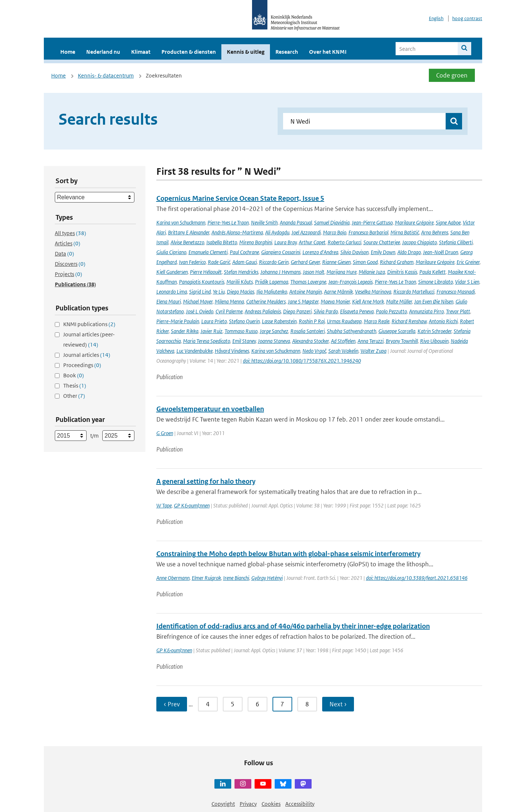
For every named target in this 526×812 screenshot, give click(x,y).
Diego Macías (241, 292)
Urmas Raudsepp (344, 321)
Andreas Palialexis (263, 311)
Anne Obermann (173, 578)
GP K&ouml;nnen (192, 505)
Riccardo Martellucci (414, 292)
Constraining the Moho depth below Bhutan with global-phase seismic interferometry (288, 554)
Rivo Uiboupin (434, 341)
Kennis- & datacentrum (106, 75)
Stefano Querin (244, 321)
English (436, 18)
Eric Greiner (468, 262)
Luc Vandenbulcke (195, 351)
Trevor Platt (458, 311)
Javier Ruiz (211, 331)
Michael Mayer (198, 301)
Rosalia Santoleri (308, 331)
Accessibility (300, 804)
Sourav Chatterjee (382, 242)
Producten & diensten (189, 52)
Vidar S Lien (467, 282)
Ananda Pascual (296, 222)
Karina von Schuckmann (181, 222)
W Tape (164, 505)
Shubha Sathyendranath (352, 331)
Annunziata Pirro (426, 311)
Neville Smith (264, 222)
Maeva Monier (335, 301)
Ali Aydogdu (277, 232)
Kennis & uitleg (246, 52)
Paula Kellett (432, 272)
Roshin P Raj (312, 321)
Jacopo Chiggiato (420, 242)
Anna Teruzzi (371, 341)
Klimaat (141, 52)
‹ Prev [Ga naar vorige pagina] (172, 704)
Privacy (248, 804)
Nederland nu (103, 52)
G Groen (165, 433)
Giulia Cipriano (171, 252)
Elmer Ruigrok (206, 578)
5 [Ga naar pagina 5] (233, 704)
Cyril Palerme (229, 311)
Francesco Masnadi (456, 292)
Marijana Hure (342, 272)
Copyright (223, 804)
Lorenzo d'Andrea (320, 252)
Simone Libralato (436, 282)
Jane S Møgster (303, 301)
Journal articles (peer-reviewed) (89, 339)
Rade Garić (219, 262)
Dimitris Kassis (402, 272)
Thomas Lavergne (308, 282)
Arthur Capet (312, 242)
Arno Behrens (435, 232)
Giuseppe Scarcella (397, 331)
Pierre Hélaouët (206, 272)
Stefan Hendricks (241, 272)
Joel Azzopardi (306, 232)
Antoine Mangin (306, 292)
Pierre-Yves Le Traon (228, 222)
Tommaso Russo (241, 331)
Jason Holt (314, 272)
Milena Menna (229, 301)
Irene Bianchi (236, 578)
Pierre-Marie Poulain (178, 321)
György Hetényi (267, 578)
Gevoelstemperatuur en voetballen (210, 409)
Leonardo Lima (172, 292)
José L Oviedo (200, 311)
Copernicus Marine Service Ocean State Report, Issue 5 (240, 198)
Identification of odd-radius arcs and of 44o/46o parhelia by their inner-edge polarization (293, 626)
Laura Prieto (214, 321)
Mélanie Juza (372, 272)
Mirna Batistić (405, 232)
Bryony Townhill (402, 341)
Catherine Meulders (266, 301)
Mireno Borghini (256, 242)
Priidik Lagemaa (272, 282)
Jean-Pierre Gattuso (372, 222)
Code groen (452, 75)
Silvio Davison (355, 252)
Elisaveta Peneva (357, 311)
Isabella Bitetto (222, 242)
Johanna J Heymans (281, 272)
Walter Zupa (373, 351)
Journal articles (87, 355)
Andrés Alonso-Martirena (237, 232)
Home (68, 52)
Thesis (75, 386)
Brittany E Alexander (189, 232)
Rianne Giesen (336, 262)
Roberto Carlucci (344, 242)
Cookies (271, 804)
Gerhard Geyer (305, 262)
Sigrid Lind (200, 292)
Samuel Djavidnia (332, 222)
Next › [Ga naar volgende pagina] (338, 704)
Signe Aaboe (448, 222)
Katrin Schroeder (434, 331)
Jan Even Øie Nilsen (434, 301)
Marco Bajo (335, 232)
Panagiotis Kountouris (202, 282)
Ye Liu (219, 292)
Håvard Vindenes (232, 351)
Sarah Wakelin (343, 351)
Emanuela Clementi (208, 252)
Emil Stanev (244, 341)
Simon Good (365, 262)
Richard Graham (397, 262)
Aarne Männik (338, 292)
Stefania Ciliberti (456, 242)
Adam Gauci (245, 262)
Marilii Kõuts (240, 282)
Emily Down (383, 252)
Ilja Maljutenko (272, 292)
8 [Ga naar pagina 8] (307, 704)
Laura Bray (285, 242)
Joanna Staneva (274, 341)
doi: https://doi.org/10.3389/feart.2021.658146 (417, 578)
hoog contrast (467, 18)
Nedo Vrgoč (314, 351)
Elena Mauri (169, 301)
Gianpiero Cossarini (281, 252)
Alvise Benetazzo (187, 242)
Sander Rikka (185, 331)
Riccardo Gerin (274, 262)
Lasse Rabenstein (279, 321)
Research (287, 52)
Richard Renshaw (409, 321)
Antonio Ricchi (443, 321)
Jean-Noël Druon (441, 252)
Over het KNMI (328, 52)
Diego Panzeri (297, 311)
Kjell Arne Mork (368, 301)
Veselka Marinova (373, 292)
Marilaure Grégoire (414, 222)
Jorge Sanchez (274, 331)
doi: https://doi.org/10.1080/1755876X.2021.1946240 (302, 361)
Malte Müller (399, 301)
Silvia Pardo (326, 311)
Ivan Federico (192, 262)
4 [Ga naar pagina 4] (208, 704)
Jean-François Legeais (350, 282)
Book (74, 375)
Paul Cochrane (244, 252)
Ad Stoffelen (343, 341)
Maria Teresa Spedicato (207, 341)
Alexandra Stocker (310, 341)
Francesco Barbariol (368, 232)
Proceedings (82, 365)
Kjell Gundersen (172, 272)
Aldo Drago (409, 252)
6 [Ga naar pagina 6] (258, 704)
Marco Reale (377, 321)
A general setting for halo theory (206, 481)
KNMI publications (89, 324)
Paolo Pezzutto (391, 311)
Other (74, 396)
